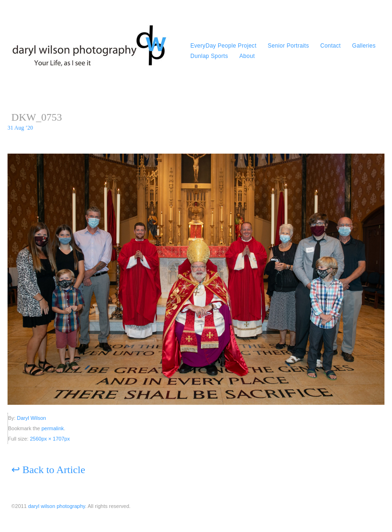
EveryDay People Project (223, 46)
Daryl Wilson (32, 418)
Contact (331, 46)
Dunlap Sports (209, 56)
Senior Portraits (288, 46)
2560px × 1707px (50, 439)
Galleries (364, 46)
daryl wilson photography (57, 506)
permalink (53, 428)
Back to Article (48, 470)
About (247, 56)
